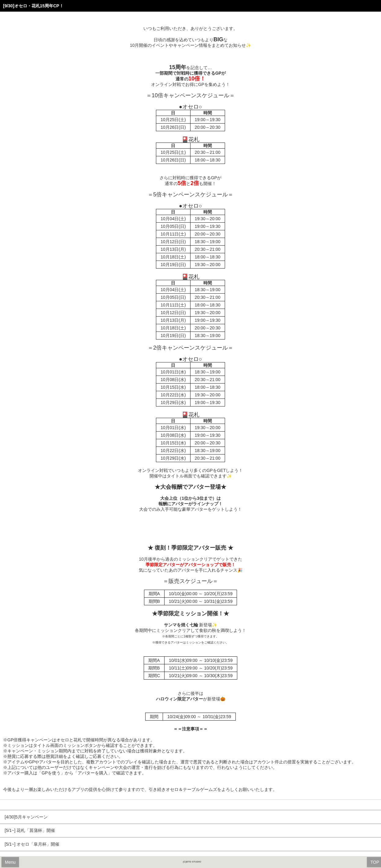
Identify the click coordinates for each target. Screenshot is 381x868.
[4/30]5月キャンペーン (26, 817)
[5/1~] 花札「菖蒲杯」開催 (30, 830)
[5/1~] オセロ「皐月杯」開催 (32, 844)
